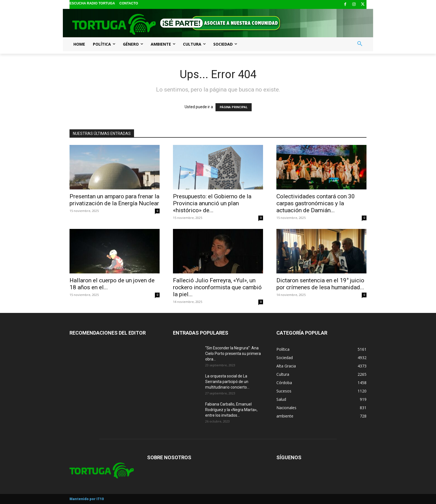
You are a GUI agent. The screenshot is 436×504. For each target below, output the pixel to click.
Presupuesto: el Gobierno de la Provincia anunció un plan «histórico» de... (212, 203)
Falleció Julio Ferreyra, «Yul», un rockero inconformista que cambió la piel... (217, 287)
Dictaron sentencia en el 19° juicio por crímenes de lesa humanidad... (320, 284)
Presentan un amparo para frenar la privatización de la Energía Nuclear (114, 200)
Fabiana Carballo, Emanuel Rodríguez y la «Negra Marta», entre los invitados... (231, 410)
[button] (360, 44)
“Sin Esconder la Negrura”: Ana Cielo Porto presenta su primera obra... (233, 354)
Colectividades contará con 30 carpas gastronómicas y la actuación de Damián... (316, 203)
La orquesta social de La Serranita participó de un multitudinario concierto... (227, 382)
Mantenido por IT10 (87, 499)
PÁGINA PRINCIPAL (234, 107)
